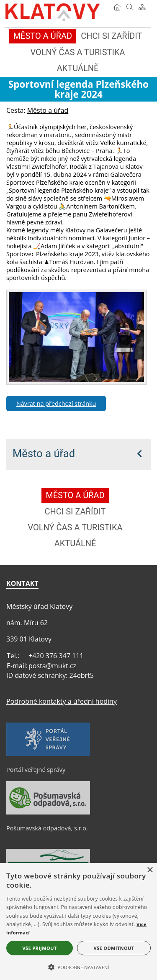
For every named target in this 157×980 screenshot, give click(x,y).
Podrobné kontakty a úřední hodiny (62, 701)
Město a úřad (44, 453)
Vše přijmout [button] (39, 948)
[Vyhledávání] (130, 7)
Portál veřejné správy (36, 770)
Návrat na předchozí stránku (56, 403)
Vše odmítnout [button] (114, 948)
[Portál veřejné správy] (48, 754)
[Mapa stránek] (142, 7)
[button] (78, 967)
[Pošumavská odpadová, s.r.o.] (48, 812)
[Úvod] (117, 7)
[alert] (78, 921)
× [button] (150, 870)
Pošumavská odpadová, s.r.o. (47, 828)
